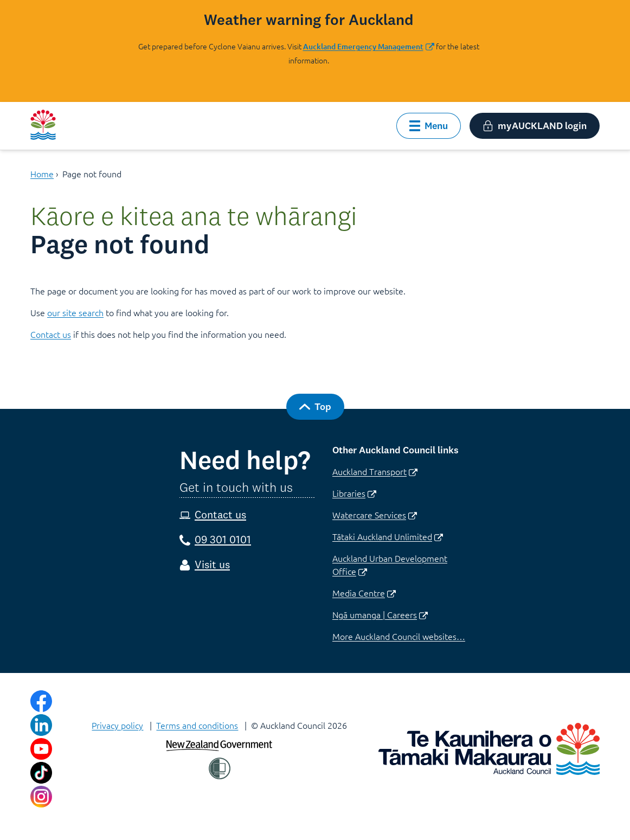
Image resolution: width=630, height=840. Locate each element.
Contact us (51, 334)
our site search (75, 312)
